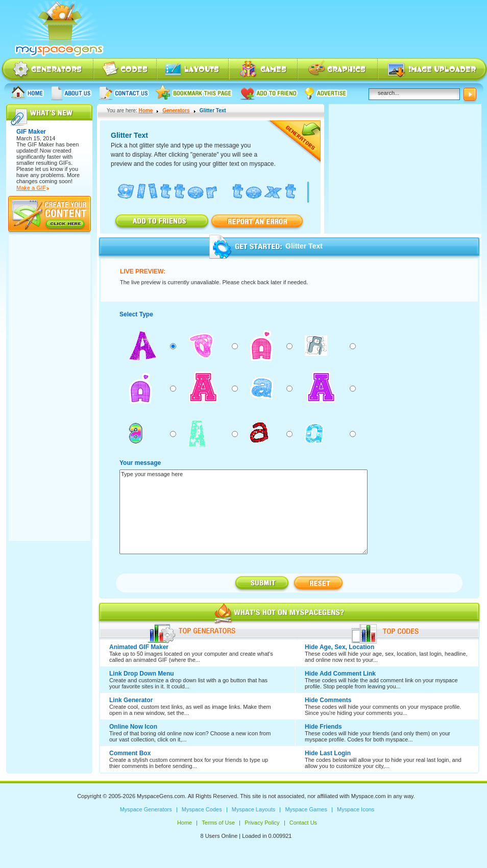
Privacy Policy (262, 823)
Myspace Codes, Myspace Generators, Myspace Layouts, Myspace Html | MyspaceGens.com (58, 29)
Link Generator (131, 700)
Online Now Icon (133, 727)
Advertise (326, 93)
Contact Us (124, 93)
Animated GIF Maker (139, 647)
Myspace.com (369, 796)
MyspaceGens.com (161, 796)
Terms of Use (218, 823)
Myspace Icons (338, 70)
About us (71, 93)
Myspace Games (263, 70)
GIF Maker (41, 144)
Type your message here (243, 512)
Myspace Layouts (193, 70)
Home (28, 93)
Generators (176, 110)
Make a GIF (31, 188)
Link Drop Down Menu (142, 674)
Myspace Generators (47, 70)
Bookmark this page (194, 93)
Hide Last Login (328, 753)
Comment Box (130, 753)
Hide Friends (323, 727)
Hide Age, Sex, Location (339, 647)
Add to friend (269, 93)
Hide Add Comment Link (340, 674)
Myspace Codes (126, 70)
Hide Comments (328, 700)
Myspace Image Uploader (432, 70)
